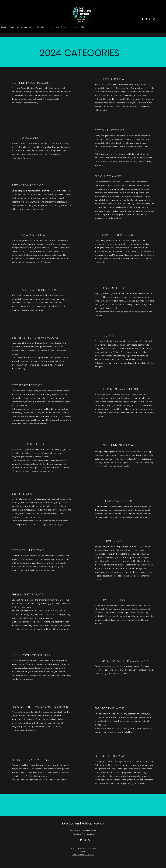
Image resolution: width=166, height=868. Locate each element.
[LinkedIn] (150, 19)
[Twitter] (146, 19)
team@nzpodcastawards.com (83, 830)
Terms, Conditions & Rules (83, 855)
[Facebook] (143, 19)
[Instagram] (154, 19)
